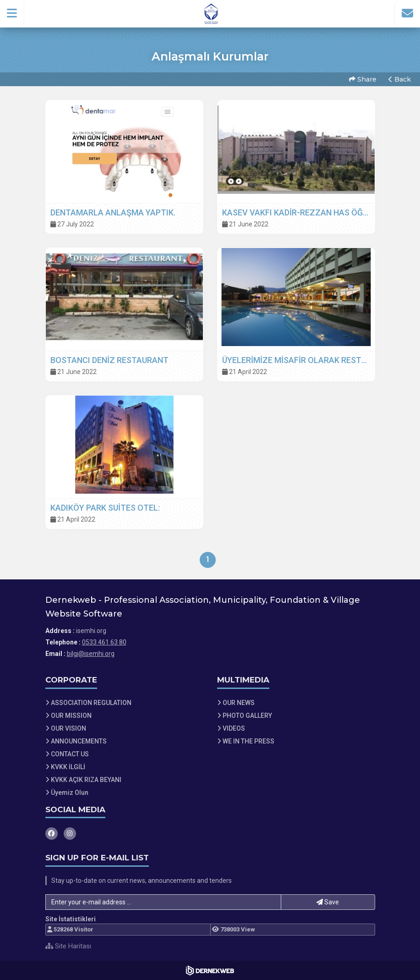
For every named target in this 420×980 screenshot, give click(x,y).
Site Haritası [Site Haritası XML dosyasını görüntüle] (68, 946)
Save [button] (328, 902)
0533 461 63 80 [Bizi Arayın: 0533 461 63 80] (104, 642)
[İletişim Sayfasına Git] (407, 13)
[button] (12, 13)
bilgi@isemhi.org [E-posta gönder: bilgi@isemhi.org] (91, 654)
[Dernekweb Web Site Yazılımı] (210, 970)
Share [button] (363, 79)
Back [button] (400, 79)
